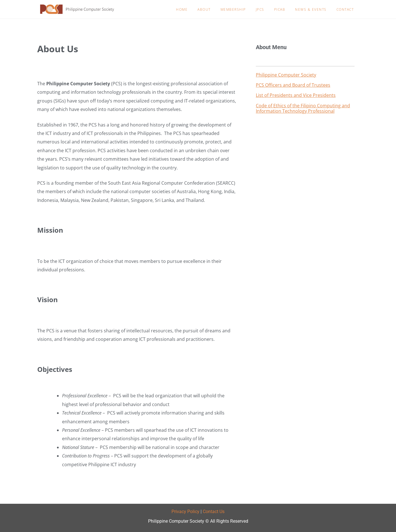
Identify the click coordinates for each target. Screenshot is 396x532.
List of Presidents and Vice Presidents (296, 95)
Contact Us (214, 512)
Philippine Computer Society (286, 75)
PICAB (280, 9)
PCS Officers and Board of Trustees (293, 85)
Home (182, 9)
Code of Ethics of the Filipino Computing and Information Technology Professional (303, 108)
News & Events (311, 9)
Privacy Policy (185, 512)
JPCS (260, 9)
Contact (345, 9)
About (204, 9)
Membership (233, 9)
